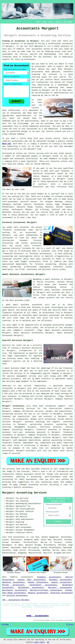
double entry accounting (43, 419)
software (59, 196)
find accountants (16, 537)
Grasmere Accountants (49, 577)
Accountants (27, 577)
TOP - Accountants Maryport (16, 600)
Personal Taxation (25, 511)
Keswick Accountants (38, 593)
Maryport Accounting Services (24, 493)
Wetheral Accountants (13, 582)
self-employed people (27, 156)
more (69, 553)
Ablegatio (67, 204)
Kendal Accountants (38, 582)
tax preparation (20, 419)
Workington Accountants (15, 590)
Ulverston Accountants (62, 593)
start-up (19, 59)
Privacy (70, 624)
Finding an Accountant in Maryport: (21, 41)
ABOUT (51, 22)
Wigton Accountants (62, 582)
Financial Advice (24, 533)
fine (52, 215)
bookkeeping (50, 54)
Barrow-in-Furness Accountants (46, 590)
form (24, 146)
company (8, 161)
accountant (67, 44)
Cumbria (14, 577)
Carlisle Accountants (17, 596)
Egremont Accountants (60, 580)
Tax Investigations (25, 509)
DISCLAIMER (68, 22)
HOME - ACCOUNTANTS (37, 616)
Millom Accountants (13, 585)
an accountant (38, 66)
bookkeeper (67, 129)
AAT (22, 121)
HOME (38, 22)
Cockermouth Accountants (43, 585)
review (37, 164)
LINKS (44, 22)
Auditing (20, 522)
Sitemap (5, 624)
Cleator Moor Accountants (31, 580)
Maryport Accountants (60, 588)
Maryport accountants (13, 406)
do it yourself (52, 194)
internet (53, 74)
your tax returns (39, 212)
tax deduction (51, 129)
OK (48, 642)
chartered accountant (44, 174)
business (47, 179)
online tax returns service (30, 153)
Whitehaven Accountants (31, 588)
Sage (57, 204)
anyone (35, 90)
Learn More (39, 642)
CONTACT (58, 22)
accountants (13, 149)
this (15, 485)
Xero (70, 210)
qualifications (61, 93)
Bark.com (6, 144)
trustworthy (42, 82)
